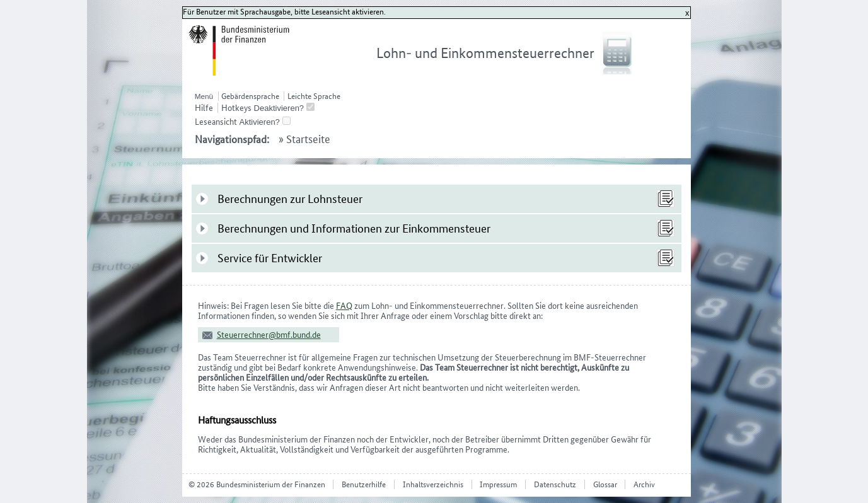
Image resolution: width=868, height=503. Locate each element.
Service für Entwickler (270, 258)
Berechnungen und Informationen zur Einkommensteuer (354, 228)
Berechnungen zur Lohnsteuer (290, 199)
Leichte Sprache (314, 96)
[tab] (437, 199)
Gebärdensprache (250, 96)
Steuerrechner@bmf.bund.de (269, 335)
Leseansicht (216, 122)
